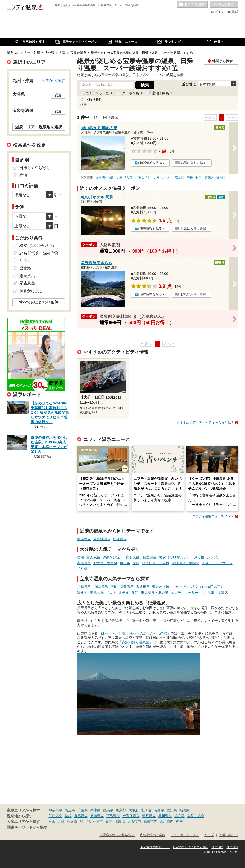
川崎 (61, 821)
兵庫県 (95, 810)
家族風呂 (84, 563)
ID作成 (233, 12)
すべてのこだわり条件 (39, 302)
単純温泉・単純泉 (185, 563)
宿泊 (81, 557)
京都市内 (150, 821)
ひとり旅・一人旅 (156, 563)
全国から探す (53, 80)
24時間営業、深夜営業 (39, 253)
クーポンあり (132, 93)
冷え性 (199, 557)
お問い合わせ (229, 835)
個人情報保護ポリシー (155, 847)
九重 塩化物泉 (105, 178)
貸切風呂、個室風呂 (141, 557)
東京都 (121, 810)
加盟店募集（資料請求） (117, 835)
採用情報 (233, 847)
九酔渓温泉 (102, 539)
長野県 (159, 810)
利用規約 (217, 847)
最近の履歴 (224, 5)
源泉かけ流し (113, 557)
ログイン (218, 12)
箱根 (68, 816)
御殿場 (120, 821)
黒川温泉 (165, 816)
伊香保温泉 (131, 816)
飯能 (109, 821)
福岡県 (184, 810)
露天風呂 (93, 557)
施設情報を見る (151, 163)
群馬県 (108, 810)
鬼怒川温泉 (196, 816)
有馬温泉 (81, 816)
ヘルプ (209, 835)
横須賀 (72, 821)
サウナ (25, 261)
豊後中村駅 (194, 178)
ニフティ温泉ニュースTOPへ (213, 516)
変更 (58, 95)
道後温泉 (149, 816)
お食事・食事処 (105, 563)
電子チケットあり (99, 93)
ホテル (125, 563)
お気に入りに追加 (194, 163)
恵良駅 (209, 178)
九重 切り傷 (125, 178)
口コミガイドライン (185, 835)
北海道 (146, 810)
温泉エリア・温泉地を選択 (39, 127)
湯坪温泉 (120, 539)
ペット (111, 593)
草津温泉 (55, 816)
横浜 (52, 821)
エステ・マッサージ (217, 563)
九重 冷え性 (143, 178)
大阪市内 (134, 821)
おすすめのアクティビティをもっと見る (205, 422)
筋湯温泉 (84, 539)
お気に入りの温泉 (192, 5)
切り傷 (82, 569)
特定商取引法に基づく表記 (191, 847)
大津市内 (167, 821)
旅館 (136, 563)
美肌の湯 (97, 593)
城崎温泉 (97, 816)
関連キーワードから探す (27, 827)
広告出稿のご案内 (153, 835)
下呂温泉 (113, 816)
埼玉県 (70, 810)
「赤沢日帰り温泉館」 (135, 642)
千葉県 (83, 810)
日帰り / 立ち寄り (35, 168)
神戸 (179, 821)
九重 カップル (163, 178)
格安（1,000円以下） (175, 557)
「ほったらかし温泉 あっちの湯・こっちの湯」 (134, 633)
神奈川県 (55, 810)
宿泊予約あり (162, 93)
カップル (214, 557)
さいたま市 (94, 821)
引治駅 (180, 178)
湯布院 (180, 816)
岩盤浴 (25, 268)
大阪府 (134, 810)
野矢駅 (221, 178)
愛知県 (172, 810)
